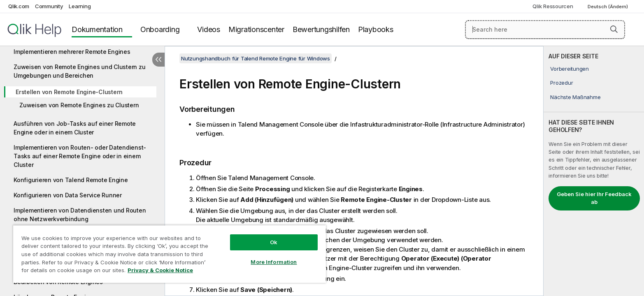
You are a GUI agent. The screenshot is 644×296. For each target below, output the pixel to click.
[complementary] (594, 171)
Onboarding (160, 29)
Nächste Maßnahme (575, 97)
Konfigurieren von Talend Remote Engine (71, 180)
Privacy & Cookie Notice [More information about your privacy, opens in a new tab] (160, 270)
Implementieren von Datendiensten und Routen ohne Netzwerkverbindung (80, 215)
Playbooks (376, 29)
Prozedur (561, 83)
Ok (274, 242)
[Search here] (545, 30)
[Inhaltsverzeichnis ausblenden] (158, 60)
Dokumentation (97, 29)
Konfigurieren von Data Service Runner (68, 195)
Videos (209, 29)
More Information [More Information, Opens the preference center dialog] (274, 262)
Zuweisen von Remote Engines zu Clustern (79, 105)
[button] (614, 29)
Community (49, 6)
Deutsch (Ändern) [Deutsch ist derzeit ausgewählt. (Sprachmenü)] (608, 7)
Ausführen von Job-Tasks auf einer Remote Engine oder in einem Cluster (75, 128)
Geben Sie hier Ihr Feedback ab (594, 198)
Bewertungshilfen (321, 29)
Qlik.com (19, 6)
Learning (80, 6)
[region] (170, 254)
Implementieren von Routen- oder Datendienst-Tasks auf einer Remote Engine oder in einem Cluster (80, 156)
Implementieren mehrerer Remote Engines (72, 52)
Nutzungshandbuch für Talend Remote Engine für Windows (256, 58)
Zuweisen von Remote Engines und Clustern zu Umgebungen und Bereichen (79, 71)
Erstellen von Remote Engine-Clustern (69, 92)
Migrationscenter (256, 29)
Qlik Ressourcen (553, 6)
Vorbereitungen (570, 69)
